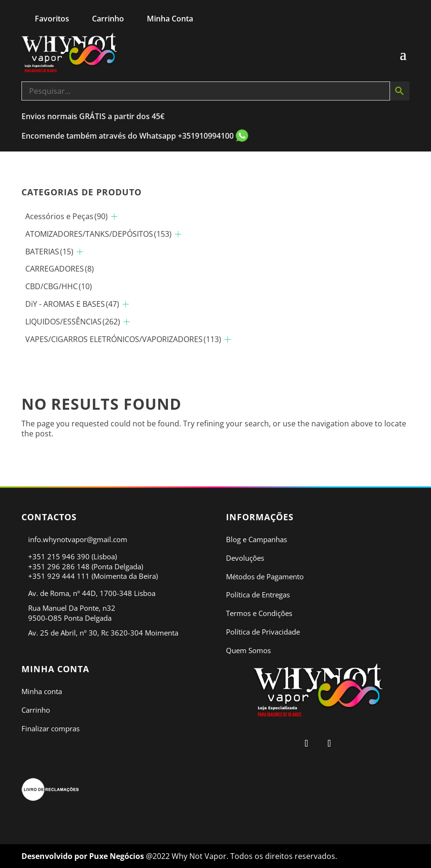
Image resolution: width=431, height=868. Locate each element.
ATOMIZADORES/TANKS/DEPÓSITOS (98, 234)
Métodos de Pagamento (265, 576)
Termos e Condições (259, 613)
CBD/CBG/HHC (59, 286)
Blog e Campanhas (257, 539)
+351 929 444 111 (59, 576)
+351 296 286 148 (59, 566)
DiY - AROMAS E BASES (72, 304)
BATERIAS (49, 252)
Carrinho (36, 710)
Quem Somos (248, 650)
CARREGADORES (60, 269)
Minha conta (42, 691)
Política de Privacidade (263, 632)
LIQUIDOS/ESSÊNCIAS (73, 322)
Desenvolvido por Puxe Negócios (84, 856)
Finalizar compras (51, 728)
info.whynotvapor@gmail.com (78, 539)
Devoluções (245, 558)
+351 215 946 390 (59, 556)
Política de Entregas (258, 595)
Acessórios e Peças (67, 216)
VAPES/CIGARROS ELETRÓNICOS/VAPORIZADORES (123, 339)
